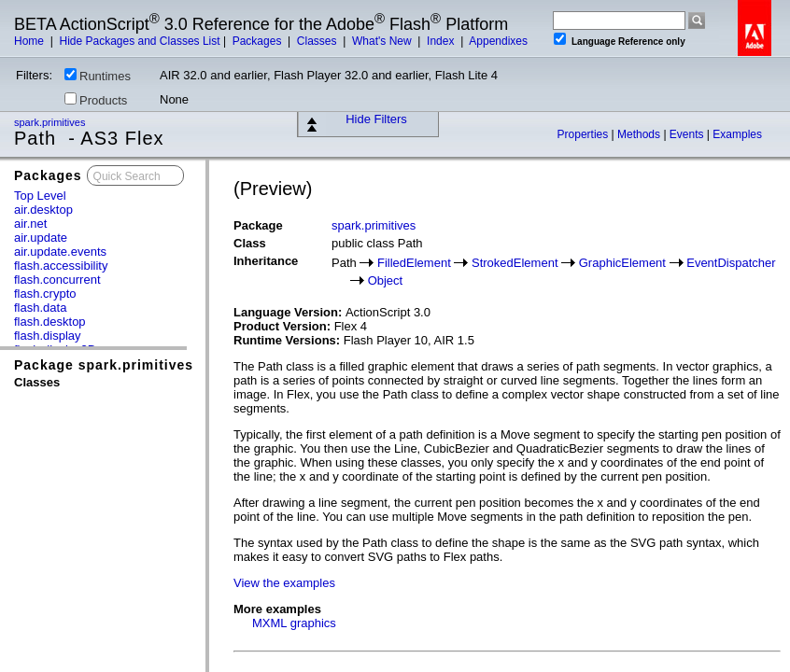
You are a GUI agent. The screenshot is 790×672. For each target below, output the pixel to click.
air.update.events (60, 252)
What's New (383, 41)
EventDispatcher (731, 263)
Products (96, 100)
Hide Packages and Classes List (139, 41)
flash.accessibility (61, 266)
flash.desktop (50, 322)
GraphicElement (622, 263)
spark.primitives (51, 122)
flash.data (40, 308)
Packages (259, 41)
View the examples (284, 583)
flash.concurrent (57, 280)
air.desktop (43, 210)
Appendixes (498, 41)
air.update (41, 238)
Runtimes (98, 76)
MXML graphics (294, 623)
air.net (30, 224)
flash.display (48, 336)
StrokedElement (515, 263)
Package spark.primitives (104, 365)
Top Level (40, 196)
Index (442, 41)
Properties (585, 134)
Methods (640, 134)
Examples (737, 134)
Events (688, 134)
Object (386, 280)
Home (30, 41)
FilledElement (414, 263)
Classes (318, 41)
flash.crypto (45, 294)
